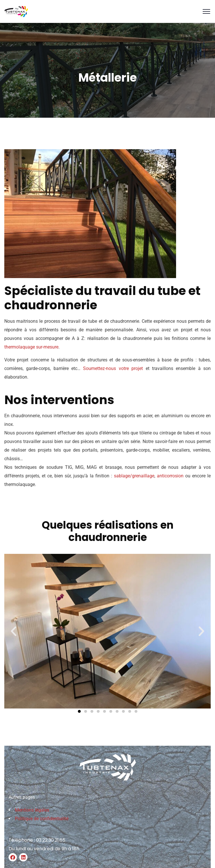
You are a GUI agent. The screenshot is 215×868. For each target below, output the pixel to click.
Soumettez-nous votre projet (113, 368)
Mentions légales (32, 810)
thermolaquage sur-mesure (31, 347)
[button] (14, 631)
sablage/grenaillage (134, 476)
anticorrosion (170, 476)
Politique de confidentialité (42, 819)
